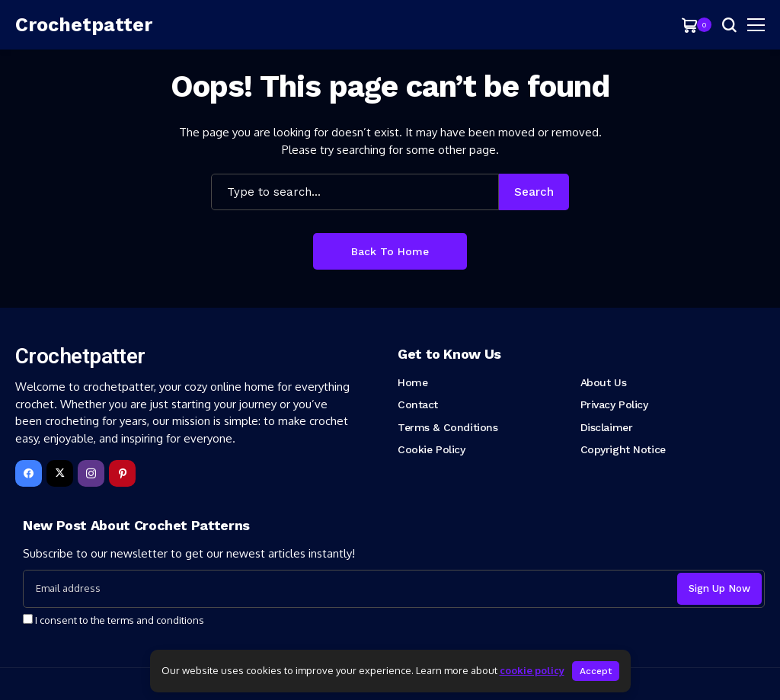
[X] (60, 473)
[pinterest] (122, 473)
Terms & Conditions (448, 427)
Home (412, 382)
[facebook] (29, 473)
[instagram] (91, 473)
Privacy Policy (614, 404)
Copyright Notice (623, 449)
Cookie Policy (432, 449)
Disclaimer (607, 427)
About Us (604, 382)
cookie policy (532, 670)
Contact (418, 404)
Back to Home (390, 251)
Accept (596, 671)
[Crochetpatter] (84, 25)
